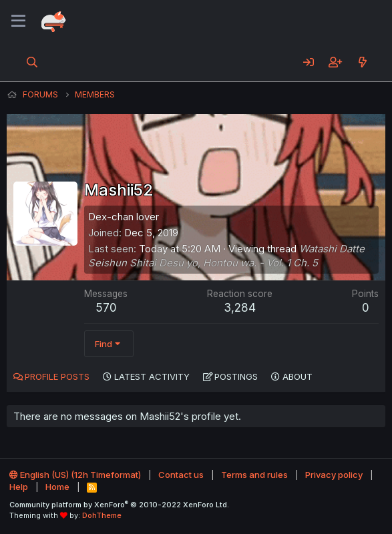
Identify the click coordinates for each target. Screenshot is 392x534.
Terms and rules (254, 475)
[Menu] (18, 21)
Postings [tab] (236, 376)
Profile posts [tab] (57, 376)
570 (106, 308)
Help (19, 487)
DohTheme (102, 515)
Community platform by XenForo (119, 505)
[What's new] (362, 62)
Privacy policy (334, 475)
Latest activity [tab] (152, 376)
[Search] (32, 62)
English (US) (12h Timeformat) (75, 475)
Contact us (181, 475)
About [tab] (298, 376)
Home (57, 487)
